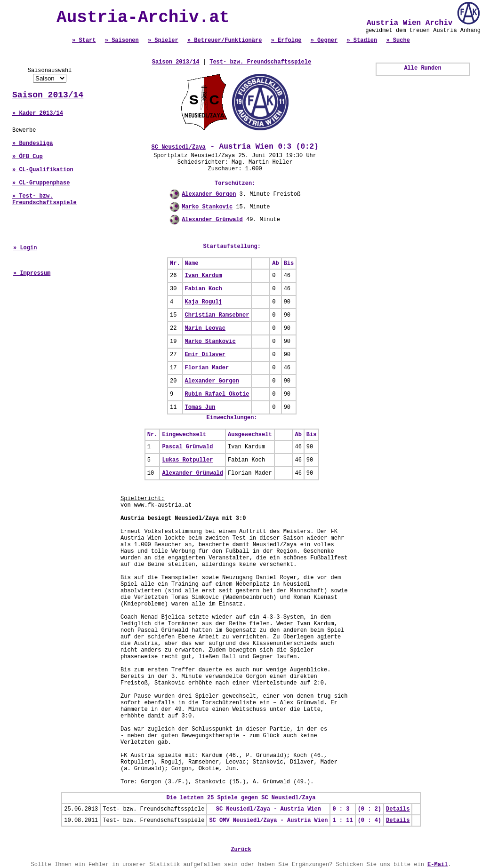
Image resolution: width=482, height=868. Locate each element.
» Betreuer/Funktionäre (225, 40)
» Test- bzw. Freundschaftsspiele (44, 199)
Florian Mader (207, 368)
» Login (25, 248)
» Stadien (362, 40)
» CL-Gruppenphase (41, 183)
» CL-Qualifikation (43, 170)
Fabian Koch (204, 289)
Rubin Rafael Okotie (217, 394)
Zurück (241, 850)
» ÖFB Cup (28, 157)
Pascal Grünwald (187, 447)
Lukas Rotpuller (187, 460)
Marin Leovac (205, 328)
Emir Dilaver (205, 355)
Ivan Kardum (204, 276)
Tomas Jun (200, 407)
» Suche (398, 40)
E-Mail (438, 865)
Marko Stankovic (207, 207)
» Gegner (324, 40)
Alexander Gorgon (209, 194)
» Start (84, 40)
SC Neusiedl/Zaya (179, 147)
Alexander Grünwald (212, 220)
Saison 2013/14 (48, 95)
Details (398, 809)
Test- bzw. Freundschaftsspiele (260, 62)
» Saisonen (122, 40)
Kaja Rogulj (204, 302)
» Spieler (163, 40)
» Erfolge (286, 40)
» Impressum (32, 273)
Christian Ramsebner (217, 315)
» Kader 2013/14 (38, 113)
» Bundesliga (32, 143)
